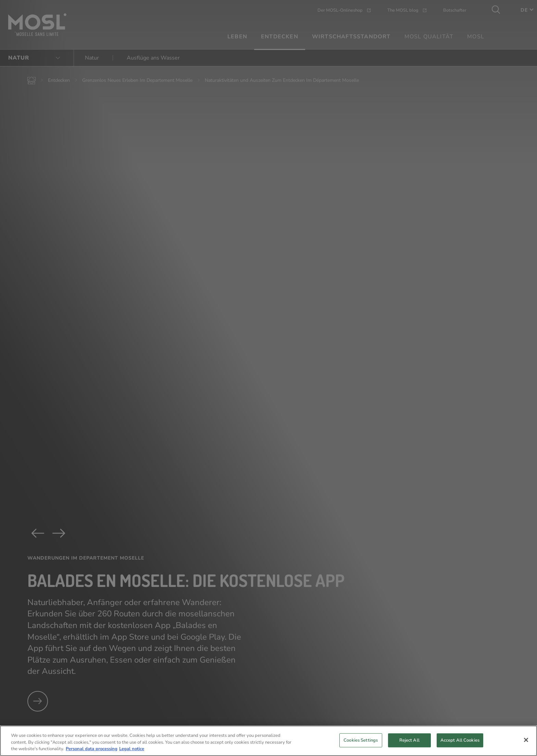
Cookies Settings (361, 748)
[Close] (526, 748)
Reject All (409, 748)
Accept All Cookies (460, 748)
